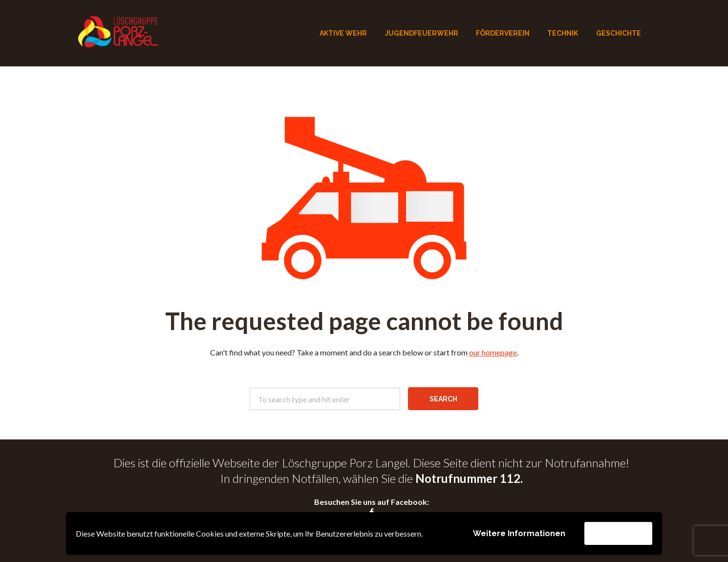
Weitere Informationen (519, 533)
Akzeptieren (618, 533)
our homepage (493, 352)
